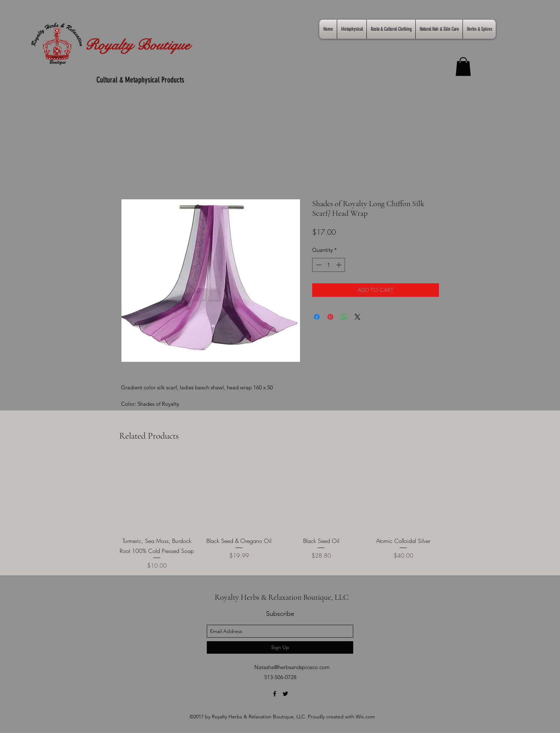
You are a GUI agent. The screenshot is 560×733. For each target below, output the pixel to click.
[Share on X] (357, 317)
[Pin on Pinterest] (330, 317)
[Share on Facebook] (317, 317)
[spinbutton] (329, 265)
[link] (463, 67)
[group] (280, 513)
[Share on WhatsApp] (344, 317)
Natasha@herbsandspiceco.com (292, 667)
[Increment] (339, 265)
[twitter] (285, 694)
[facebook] (275, 694)
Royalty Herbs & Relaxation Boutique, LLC (282, 597)
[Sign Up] (280, 647)
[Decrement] (318, 265)
